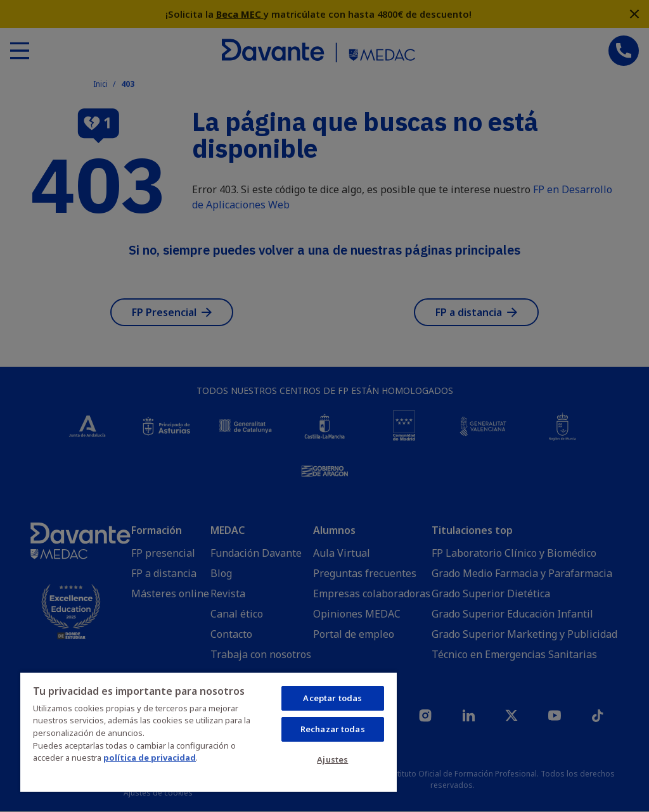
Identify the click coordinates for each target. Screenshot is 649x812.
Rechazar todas (333, 729)
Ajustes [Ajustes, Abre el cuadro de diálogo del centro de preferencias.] (332, 759)
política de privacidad (150, 758)
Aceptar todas (332, 698)
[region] (209, 732)
